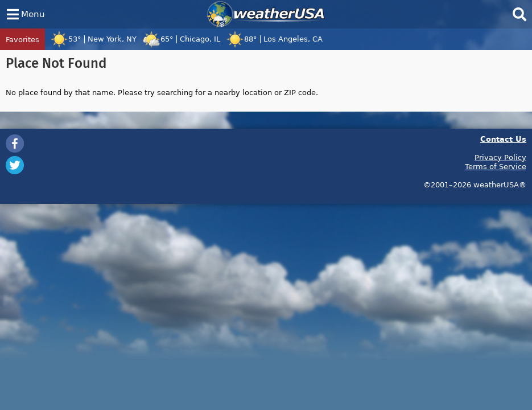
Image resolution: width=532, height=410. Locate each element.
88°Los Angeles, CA (274, 39)
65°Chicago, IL (181, 39)
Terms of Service (496, 166)
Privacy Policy (500, 157)
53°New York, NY (93, 39)
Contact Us (503, 139)
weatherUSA (266, 14)
